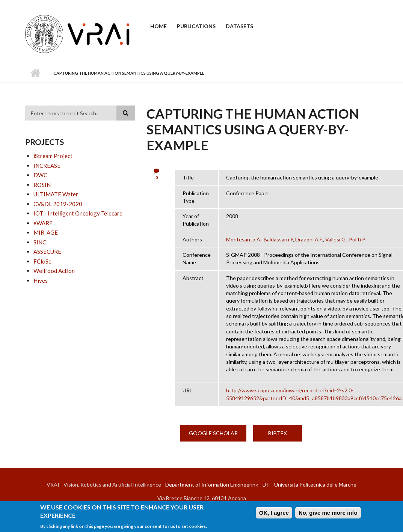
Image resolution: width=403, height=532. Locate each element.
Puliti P (357, 239)
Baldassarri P (278, 239)
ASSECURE (47, 252)
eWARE (43, 223)
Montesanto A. (244, 239)
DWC (40, 175)
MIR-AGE (46, 232)
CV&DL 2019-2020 (58, 204)
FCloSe (42, 261)
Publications (196, 26)
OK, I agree (274, 513)
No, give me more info (328, 513)
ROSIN (42, 185)
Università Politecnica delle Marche (315, 485)
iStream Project (53, 156)
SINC (40, 242)
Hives (41, 280)
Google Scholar (213, 433)
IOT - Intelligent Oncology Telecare (78, 213)
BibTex (278, 433)
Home (158, 26)
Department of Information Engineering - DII (218, 485)
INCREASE (47, 166)
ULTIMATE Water (56, 194)
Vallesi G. (336, 239)
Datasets (239, 26)
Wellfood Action (54, 271)
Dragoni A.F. (309, 239)
